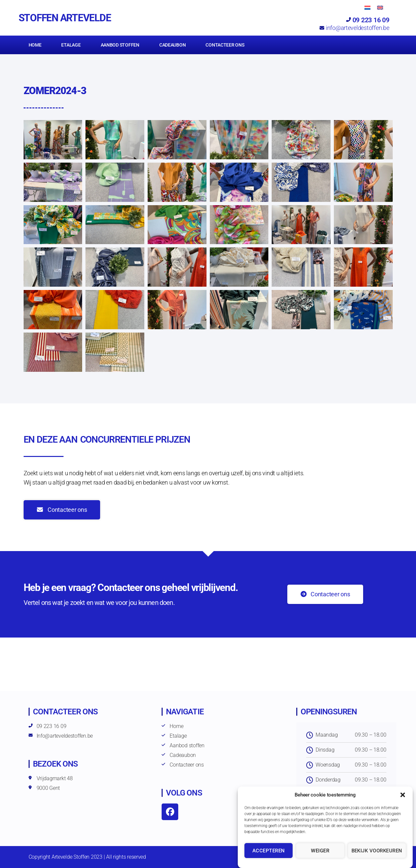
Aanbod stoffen (120, 45)
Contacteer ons (225, 45)
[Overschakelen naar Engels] (380, 7)
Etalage (71, 45)
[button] (403, 795)
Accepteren (269, 851)
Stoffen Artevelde (65, 18)
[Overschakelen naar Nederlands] (367, 7)
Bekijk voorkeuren (377, 851)
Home (35, 45)
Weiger (320, 851)
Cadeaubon (173, 45)
